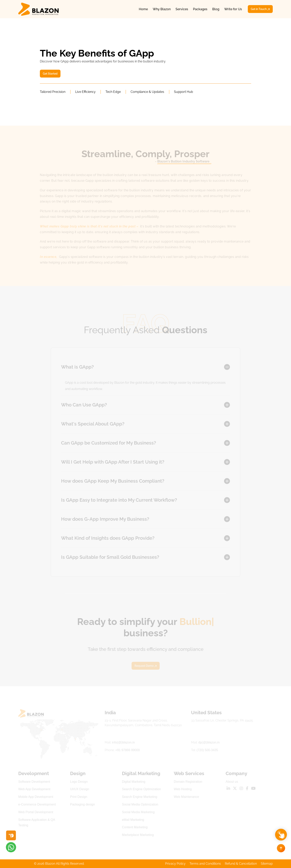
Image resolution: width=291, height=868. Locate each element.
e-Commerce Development (37, 805)
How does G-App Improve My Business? (105, 520)
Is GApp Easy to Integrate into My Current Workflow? (119, 501)
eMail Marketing (133, 820)
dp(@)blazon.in (209, 743)
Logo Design (79, 782)
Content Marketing (135, 828)
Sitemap (267, 864)
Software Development (34, 782)
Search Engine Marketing (140, 798)
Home (143, 9)
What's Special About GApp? (93, 425)
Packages (200, 9)
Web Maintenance (186, 798)
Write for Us (233, 9)
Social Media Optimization (140, 805)
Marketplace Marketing (138, 836)
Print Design (79, 798)
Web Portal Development (36, 813)
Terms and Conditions (205, 864)
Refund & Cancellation (241, 864)
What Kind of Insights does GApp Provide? (108, 539)
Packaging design (82, 805)
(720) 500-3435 (207, 751)
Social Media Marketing (138, 813)
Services (182, 9)
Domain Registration (188, 782)
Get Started (50, 74)
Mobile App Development (36, 798)
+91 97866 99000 (128, 751)
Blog (216, 9)
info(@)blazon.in (123, 743)
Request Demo (146, 667)
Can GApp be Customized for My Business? (109, 444)
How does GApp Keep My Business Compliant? (113, 482)
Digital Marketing (134, 782)
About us (232, 782)
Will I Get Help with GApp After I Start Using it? (113, 463)
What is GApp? (77, 368)
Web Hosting (183, 790)
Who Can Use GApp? (84, 406)
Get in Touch (260, 9)
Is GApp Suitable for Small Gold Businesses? (110, 558)
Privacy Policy (175, 864)
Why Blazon (162, 9)
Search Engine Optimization (141, 790)
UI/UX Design (80, 790)
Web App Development (34, 790)
